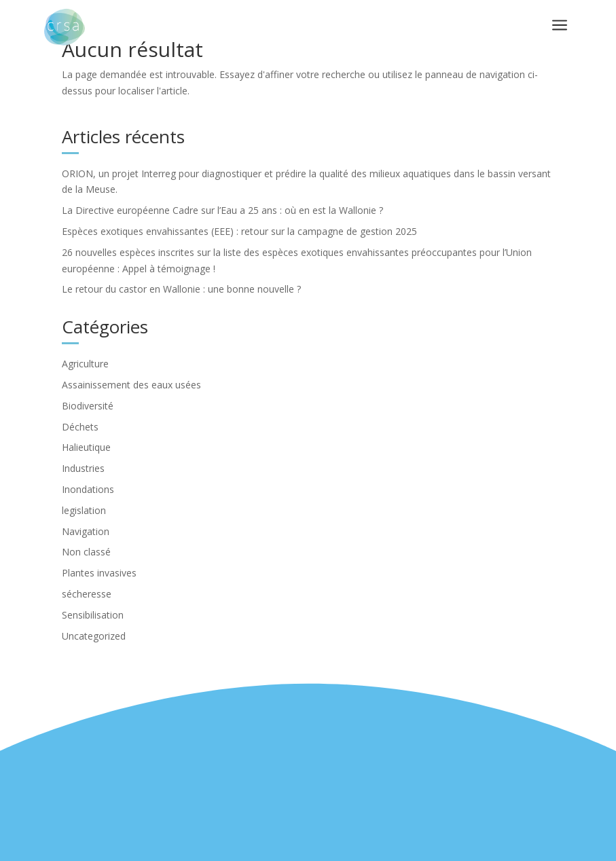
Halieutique (86, 447)
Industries (83, 468)
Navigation (86, 531)
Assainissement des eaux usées (131, 385)
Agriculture (85, 364)
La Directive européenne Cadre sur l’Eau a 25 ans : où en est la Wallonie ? (222, 210)
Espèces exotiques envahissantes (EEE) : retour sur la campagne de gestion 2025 (239, 231)
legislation (84, 510)
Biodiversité (88, 406)
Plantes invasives (99, 573)
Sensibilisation (93, 615)
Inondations (88, 489)
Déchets (80, 427)
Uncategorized (94, 636)
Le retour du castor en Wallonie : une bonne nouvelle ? (181, 289)
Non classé (86, 552)
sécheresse (87, 594)
